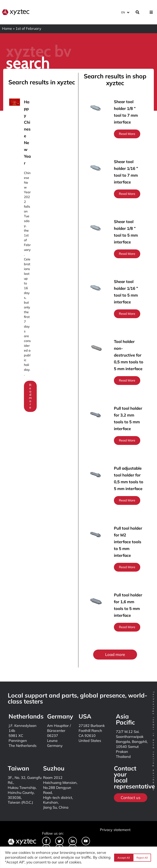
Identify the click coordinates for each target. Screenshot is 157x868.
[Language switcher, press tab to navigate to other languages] (125, 12)
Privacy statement (115, 830)
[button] (115, 655)
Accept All (143, 857)
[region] (78, 857)
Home (7, 28)
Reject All (122, 857)
